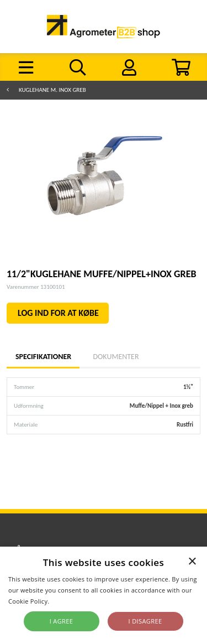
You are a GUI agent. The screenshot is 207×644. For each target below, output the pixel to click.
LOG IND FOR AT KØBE (58, 313)
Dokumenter (116, 357)
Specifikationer (43, 357)
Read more (68, 601)
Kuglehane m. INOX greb (52, 90)
